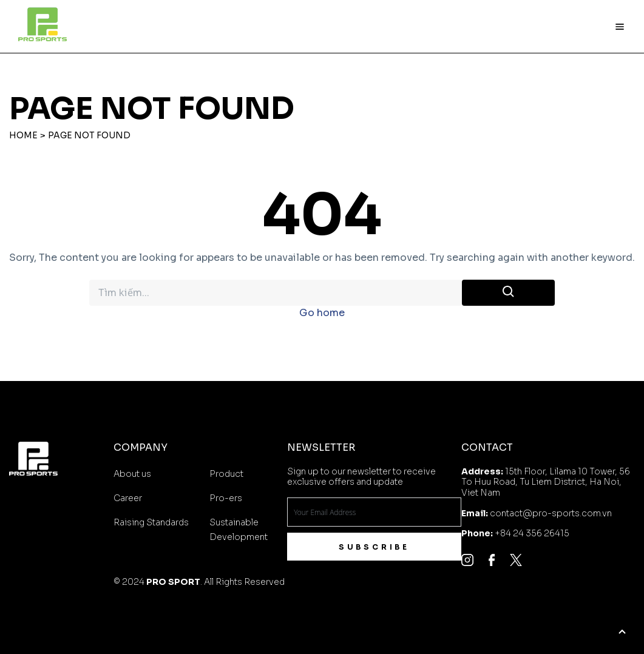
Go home (322, 313)
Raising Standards (151, 522)
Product (226, 474)
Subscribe (374, 547)
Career (128, 498)
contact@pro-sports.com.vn (551, 513)
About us (132, 474)
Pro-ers (226, 498)
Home (23, 135)
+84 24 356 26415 (532, 533)
